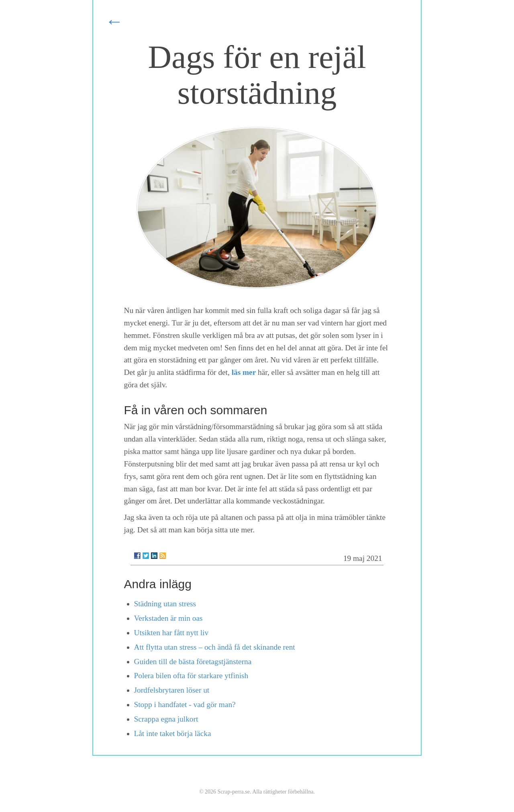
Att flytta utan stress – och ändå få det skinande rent (215, 647)
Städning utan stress (165, 604)
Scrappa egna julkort (166, 719)
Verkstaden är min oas (168, 618)
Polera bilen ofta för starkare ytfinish (191, 676)
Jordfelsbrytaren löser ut (172, 690)
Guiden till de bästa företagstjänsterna (193, 662)
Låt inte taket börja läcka (173, 733)
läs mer (244, 372)
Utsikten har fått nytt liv (171, 633)
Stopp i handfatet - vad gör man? (185, 705)
